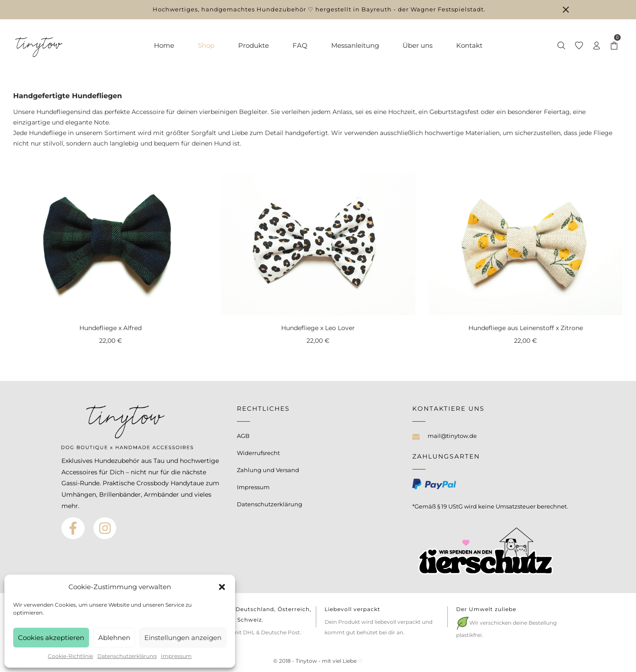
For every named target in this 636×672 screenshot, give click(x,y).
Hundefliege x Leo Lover (318, 328)
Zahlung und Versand (268, 470)
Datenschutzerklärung (127, 656)
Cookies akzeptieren (51, 638)
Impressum (176, 656)
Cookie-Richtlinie (70, 656)
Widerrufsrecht (258, 453)
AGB (243, 436)
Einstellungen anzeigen (183, 638)
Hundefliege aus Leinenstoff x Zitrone (526, 328)
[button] (222, 587)
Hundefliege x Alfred (111, 328)
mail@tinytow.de (452, 436)
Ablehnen (114, 638)
